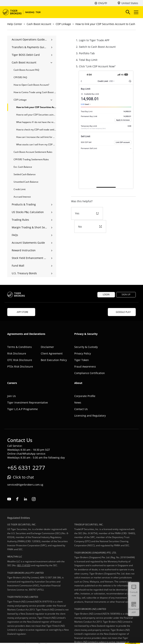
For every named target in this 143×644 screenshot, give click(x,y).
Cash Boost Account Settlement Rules (33, 152)
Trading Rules (20, 220)
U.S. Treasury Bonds (24, 273)
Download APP (134, 611)
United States (130, 3)
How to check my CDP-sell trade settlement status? (36, 130)
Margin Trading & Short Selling (29, 227)
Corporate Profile (85, 396)
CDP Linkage (63, 24)
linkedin (26, 499)
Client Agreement (52, 353)
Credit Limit (20, 189)
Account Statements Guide (28, 243)
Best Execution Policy (54, 360)
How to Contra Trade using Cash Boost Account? (35, 92)
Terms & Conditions (20, 347)
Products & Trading (24, 204)
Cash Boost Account (39, 24)
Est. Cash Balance (23, 167)
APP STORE (21, 312)
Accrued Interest (22, 197)
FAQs (15, 235)
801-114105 (24, 565)
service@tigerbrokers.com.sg (25, 485)
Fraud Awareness (85, 366)
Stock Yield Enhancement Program (29, 258)
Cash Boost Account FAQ (26, 70)
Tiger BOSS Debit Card (26, 55)
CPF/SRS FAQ (20, 77)
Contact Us (81, 409)
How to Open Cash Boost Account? (31, 85)
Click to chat (23, 477)
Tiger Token (82, 360)
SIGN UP (126, 294)
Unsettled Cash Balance (26, 182)
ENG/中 (103, 3)
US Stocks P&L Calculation (28, 212)
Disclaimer (47, 347)
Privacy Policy (83, 353)
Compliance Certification (90, 373)
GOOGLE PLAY (122, 312)
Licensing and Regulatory (90, 416)
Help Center (15, 24)
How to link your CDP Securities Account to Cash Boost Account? (36, 107)
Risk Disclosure (17, 353)
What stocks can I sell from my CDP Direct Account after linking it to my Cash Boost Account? (36, 144)
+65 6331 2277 (26, 468)
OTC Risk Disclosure (20, 360)
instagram (34, 499)
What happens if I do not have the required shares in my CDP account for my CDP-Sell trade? (36, 122)
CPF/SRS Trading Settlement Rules (31, 159)
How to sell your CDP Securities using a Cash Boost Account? (36, 115)
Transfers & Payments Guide (29, 47)
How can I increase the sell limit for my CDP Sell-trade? (36, 137)
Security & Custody (86, 347)
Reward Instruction (24, 250)
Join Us (12, 396)
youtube (9, 499)
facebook (17, 499)
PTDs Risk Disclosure (20, 366)
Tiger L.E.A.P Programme (23, 409)
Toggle (136, 12)
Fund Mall (18, 266)
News (78, 402)
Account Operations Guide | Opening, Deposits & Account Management (29, 39)
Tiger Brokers (24, 12)
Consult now (134, 594)
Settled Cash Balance (25, 174)
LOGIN (106, 294)
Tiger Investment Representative (28, 402)
